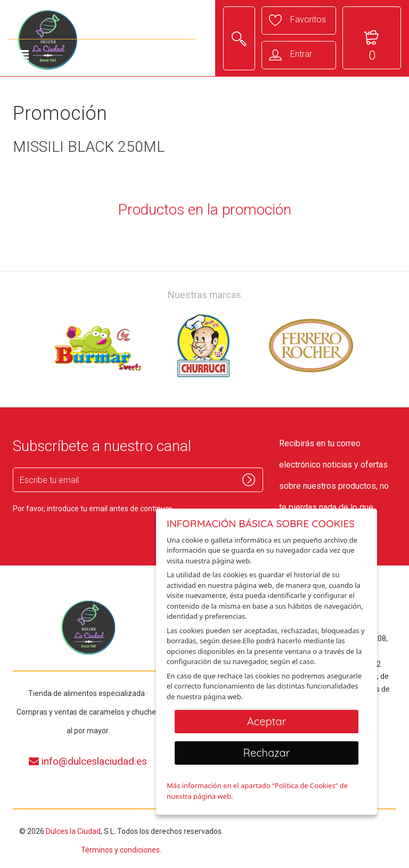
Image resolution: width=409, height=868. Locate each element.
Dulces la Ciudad (73, 831)
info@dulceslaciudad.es (88, 761)
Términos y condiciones (120, 850)
